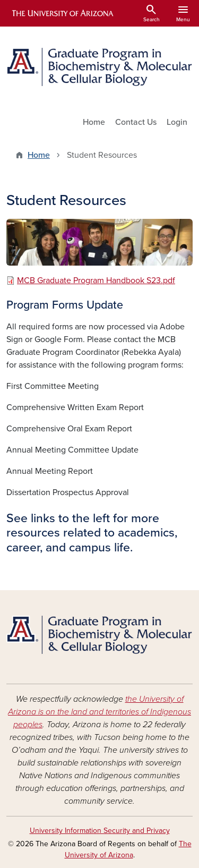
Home (94, 122)
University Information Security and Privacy (100, 831)
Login (177, 122)
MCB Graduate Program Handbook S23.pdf (96, 280)
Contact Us (136, 122)
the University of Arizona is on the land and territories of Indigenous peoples (99, 712)
